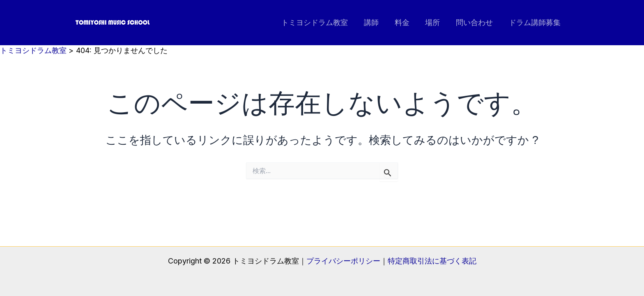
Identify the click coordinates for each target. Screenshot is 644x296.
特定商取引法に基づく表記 (432, 261)
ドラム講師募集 (535, 22)
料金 (406, 22)
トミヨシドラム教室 (321, 22)
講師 (376, 22)
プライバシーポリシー (343, 261)
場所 (435, 22)
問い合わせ (476, 22)
